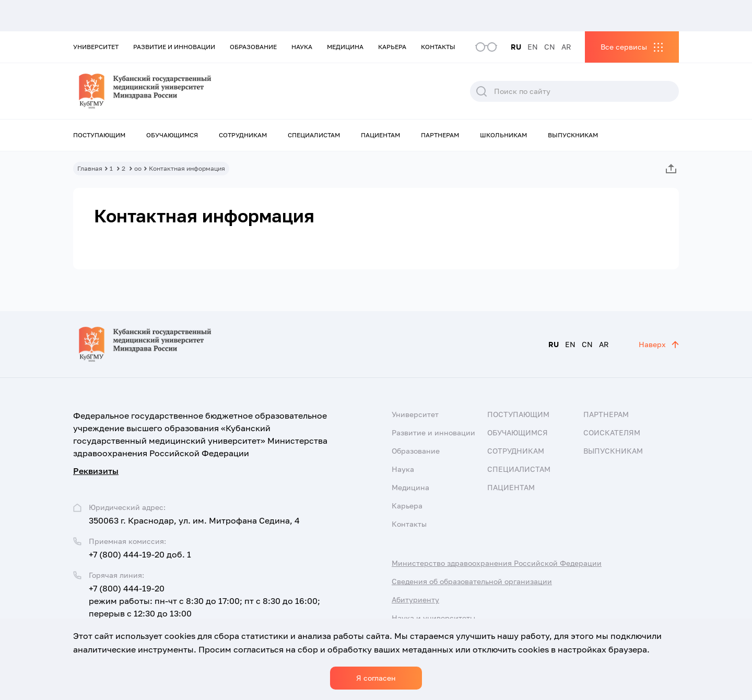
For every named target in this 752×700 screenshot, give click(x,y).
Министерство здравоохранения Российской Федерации (497, 563)
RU (516, 47)
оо (138, 168)
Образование (253, 47)
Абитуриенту (415, 600)
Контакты (438, 47)
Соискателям (612, 432)
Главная (90, 168)
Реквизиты (96, 471)
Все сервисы (624, 47)
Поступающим (99, 135)
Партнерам (440, 135)
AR (566, 47)
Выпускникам (573, 135)
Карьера (392, 47)
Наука (302, 47)
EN (533, 47)
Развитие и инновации (174, 47)
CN (550, 47)
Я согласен (376, 678)
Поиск (481, 91)
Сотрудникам (243, 135)
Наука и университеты (433, 618)
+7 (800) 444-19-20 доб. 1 (140, 554)
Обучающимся (172, 135)
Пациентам (380, 135)
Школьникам (503, 135)
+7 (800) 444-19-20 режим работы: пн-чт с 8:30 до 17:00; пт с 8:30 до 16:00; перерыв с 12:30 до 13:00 (204, 601)
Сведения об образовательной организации (472, 581)
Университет (96, 47)
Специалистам (314, 135)
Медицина (345, 47)
